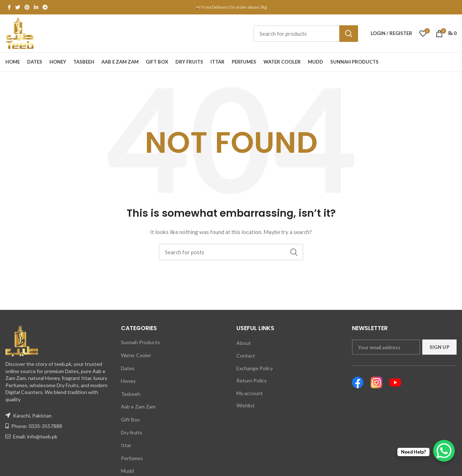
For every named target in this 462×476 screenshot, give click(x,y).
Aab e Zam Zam (138, 406)
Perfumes (132, 458)
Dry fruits (132, 432)
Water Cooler (136, 355)
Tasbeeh (131, 394)
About (244, 343)
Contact (246, 356)
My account (250, 393)
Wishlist (246, 405)
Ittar (126, 445)
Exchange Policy (255, 368)
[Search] (306, 34)
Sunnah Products (140, 342)
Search (349, 34)
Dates (128, 368)
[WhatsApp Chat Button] (444, 451)
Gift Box (130, 419)
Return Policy (252, 380)
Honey (128, 381)
